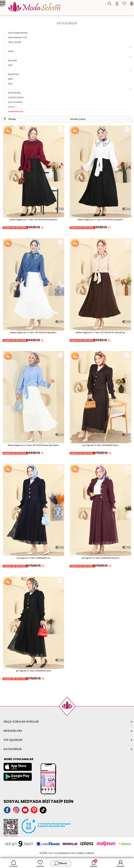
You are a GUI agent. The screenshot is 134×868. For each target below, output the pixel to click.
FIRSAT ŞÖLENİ (15, 42)
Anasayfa (13, 863)
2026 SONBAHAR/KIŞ (18, 33)
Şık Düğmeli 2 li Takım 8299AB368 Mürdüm (100, 558)
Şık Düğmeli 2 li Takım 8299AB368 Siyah (33, 671)
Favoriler (40, 863)
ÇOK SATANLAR (15, 102)
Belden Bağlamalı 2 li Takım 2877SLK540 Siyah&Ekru (101, 220)
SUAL (10, 84)
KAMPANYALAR (16, 111)
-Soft (47, 851)
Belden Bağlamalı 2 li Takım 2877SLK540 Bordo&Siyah (34, 220)
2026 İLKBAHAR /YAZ (17, 38)
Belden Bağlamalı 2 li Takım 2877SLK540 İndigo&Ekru (33, 333)
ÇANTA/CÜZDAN (16, 97)
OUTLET (11, 107)
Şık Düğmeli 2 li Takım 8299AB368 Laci (34, 558)
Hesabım (121, 863)
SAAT (10, 65)
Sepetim (94, 863)
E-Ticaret (56, 851)
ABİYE (10, 79)
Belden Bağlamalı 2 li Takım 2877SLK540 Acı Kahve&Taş (101, 333)
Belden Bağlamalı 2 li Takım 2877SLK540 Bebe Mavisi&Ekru (33, 445)
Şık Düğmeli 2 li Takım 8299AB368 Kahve (101, 445)
